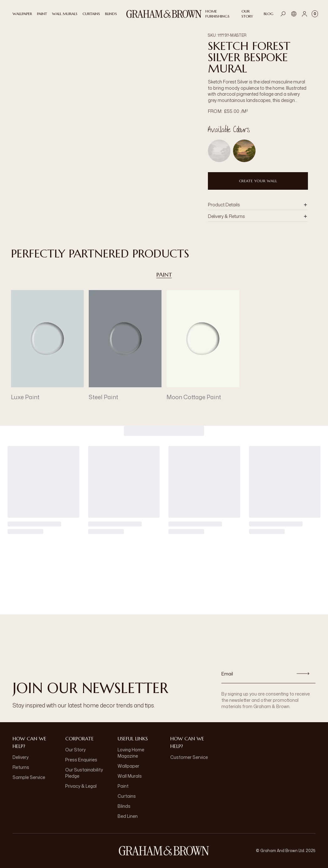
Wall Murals (130, 776)
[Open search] (283, 14)
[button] (258, 205)
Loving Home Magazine (131, 753)
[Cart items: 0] (315, 14)
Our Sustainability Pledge (84, 773)
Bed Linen (128, 816)
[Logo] (164, 14)
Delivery (21, 757)
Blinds (124, 806)
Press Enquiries (81, 760)
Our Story (75, 750)
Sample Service (29, 777)
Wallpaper (128, 766)
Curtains (127, 796)
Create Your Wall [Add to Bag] (258, 181)
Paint (164, 275)
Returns (21, 767)
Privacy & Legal (81, 786)
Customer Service (189, 757)
